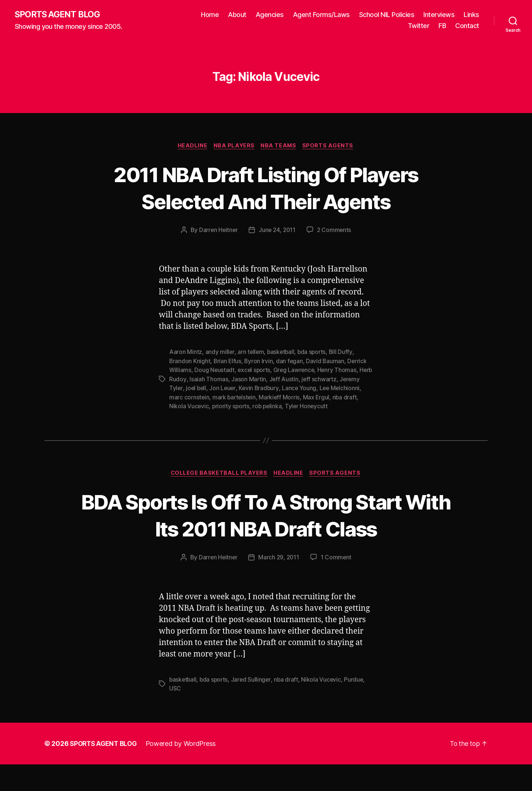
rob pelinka (297, 406)
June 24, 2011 (277, 231)
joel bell (219, 388)
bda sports (314, 353)
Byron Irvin (260, 362)
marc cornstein (222, 397)
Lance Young (324, 388)
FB (442, 26)
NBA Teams (280, 146)
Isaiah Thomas (223, 379)
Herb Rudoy (185, 379)
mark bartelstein (267, 397)
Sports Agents (330, 146)
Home (210, 15)
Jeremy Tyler (187, 388)
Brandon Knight (190, 362)
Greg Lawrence (297, 371)
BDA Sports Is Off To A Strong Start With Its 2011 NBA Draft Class (266, 529)
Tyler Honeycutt (337, 406)
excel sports (255, 371)
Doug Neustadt (215, 371)
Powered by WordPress (184, 770)
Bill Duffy (343, 353)
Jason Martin (263, 379)
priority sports (259, 406)
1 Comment (337, 584)
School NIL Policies (387, 15)
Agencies (270, 15)
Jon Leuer (246, 388)
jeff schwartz (334, 379)
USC (175, 715)
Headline (191, 146)
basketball (282, 353)
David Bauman (327, 362)
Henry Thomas (340, 371)
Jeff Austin (299, 379)
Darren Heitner (217, 231)
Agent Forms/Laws (321, 15)
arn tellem (251, 353)
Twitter (419, 26)
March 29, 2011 (279, 584)
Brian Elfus (228, 362)
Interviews (439, 15)
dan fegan (291, 362)
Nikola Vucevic (217, 406)
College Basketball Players (218, 473)
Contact (467, 26)
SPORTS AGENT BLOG (59, 15)
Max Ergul (351, 397)
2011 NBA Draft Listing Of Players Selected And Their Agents (266, 188)
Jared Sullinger (253, 706)
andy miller (220, 353)
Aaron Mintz (186, 353)
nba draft (182, 406)
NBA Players (234, 146)
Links (471, 15)
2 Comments (335, 231)
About (237, 15)
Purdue (357, 706)
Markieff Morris (314, 397)
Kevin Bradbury (283, 388)
